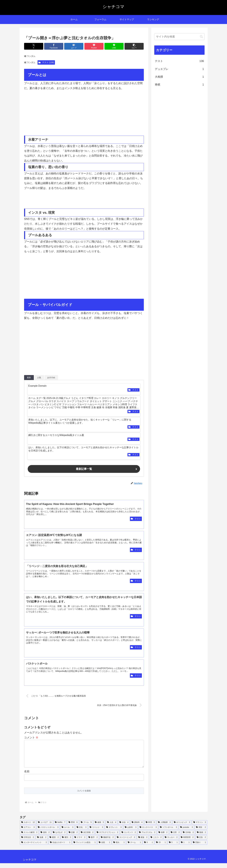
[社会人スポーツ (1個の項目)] (60, 847)
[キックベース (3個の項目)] (148, 832)
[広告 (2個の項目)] (201, 842)
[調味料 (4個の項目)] (137, 827)
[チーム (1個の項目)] (134, 847)
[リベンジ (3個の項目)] (96, 832)
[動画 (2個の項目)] (201, 837)
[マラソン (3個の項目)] (200, 827)
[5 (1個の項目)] (173, 847)
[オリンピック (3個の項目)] (182, 827)
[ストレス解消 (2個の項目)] (29, 837)
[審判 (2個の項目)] (67, 842)
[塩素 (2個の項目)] (42, 842)
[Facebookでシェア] (54, 46)
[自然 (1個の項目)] (104, 847)
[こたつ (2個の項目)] (156, 842)
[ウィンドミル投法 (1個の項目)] (84, 847)
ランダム (30, 56)
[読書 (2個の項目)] (73, 837)
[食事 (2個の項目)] (163, 837)
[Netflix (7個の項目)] (60, 827)
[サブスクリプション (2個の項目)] (107, 837)
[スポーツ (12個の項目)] (28, 827)
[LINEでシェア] (114, 46)
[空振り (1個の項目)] (199, 847)
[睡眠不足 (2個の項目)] (107, 842)
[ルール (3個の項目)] (67, 832)
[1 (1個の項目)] (185, 847)
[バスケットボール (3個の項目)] (48, 832)
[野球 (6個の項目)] (73, 827)
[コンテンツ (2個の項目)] (129, 837)
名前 (27, 776)
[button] (134, 46)
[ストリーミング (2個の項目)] (126, 842)
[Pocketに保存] (94, 46)
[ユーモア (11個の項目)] (45, 827)
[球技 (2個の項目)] (201, 832)
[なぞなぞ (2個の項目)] (59, 837)
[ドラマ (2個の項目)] (80, 842)
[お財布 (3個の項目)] (131, 832)
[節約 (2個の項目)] (45, 837)
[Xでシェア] (34, 46)
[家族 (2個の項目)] (143, 842)
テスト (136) (46, 62)
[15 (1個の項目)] (161, 847)
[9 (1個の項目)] (148, 847)
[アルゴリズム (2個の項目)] (147, 837)
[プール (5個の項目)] (86, 827)
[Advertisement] (54, 113)
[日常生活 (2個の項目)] (28, 842)
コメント (31, 738)
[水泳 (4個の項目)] (124, 827)
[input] (179, 37)
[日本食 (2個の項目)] (188, 837)
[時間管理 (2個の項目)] (187, 842)
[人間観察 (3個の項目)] (164, 827)
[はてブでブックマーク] (74, 46)
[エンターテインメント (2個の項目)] (34, 847)
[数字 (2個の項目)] (93, 842)
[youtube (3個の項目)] (186, 832)
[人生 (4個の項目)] (112, 827)
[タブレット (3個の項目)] (114, 832)
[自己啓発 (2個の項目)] (87, 837)
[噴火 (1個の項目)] (119, 847)
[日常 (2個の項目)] (175, 837)
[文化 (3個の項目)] (81, 832)
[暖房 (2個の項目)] (54, 842)
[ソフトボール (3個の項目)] (168, 832)
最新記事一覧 (84, 469)
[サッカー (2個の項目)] (171, 842)
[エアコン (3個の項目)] (28, 832)
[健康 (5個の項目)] (99, 827)
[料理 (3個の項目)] (150, 827)
